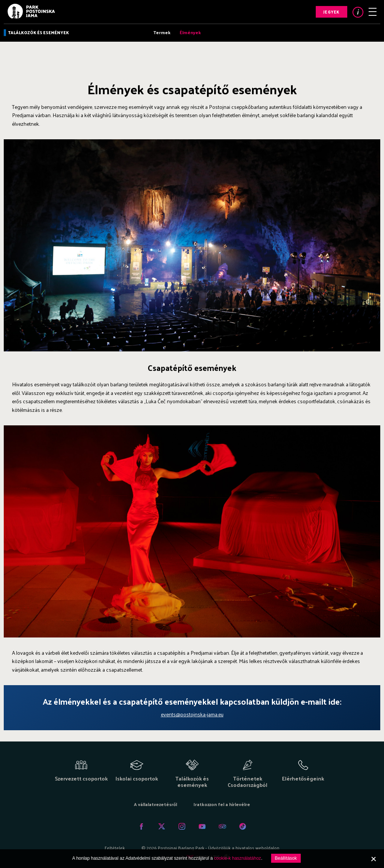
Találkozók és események (38, 32)
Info (358, 12)
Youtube (202, 826)
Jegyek (331, 12)
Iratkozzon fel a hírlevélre (222, 804)
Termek (162, 32)
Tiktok (243, 826)
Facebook (141, 826)
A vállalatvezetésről (155, 804)
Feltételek (115, 848)
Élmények (190, 32)
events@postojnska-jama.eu (192, 714)
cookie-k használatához (238, 858)
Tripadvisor (222, 826)
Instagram (182, 826)
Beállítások (286, 858)
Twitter (162, 826)
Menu (373, 12)
